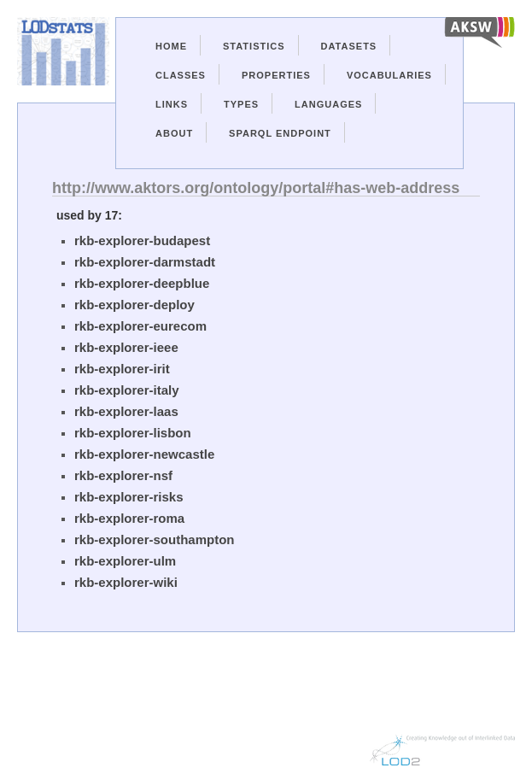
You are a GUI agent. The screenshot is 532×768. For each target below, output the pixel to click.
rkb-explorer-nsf (123, 475)
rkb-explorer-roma (129, 518)
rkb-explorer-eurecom (140, 326)
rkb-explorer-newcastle (144, 454)
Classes (181, 75)
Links (172, 104)
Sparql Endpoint (280, 133)
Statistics (254, 46)
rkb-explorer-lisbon (133, 433)
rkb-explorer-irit (122, 369)
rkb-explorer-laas (126, 411)
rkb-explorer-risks (129, 497)
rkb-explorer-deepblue (142, 283)
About (174, 133)
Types (241, 104)
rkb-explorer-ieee (126, 347)
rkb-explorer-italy (127, 390)
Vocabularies (389, 75)
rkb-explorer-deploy (134, 305)
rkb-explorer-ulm (125, 561)
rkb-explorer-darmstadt (145, 262)
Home (171, 46)
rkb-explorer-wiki (126, 582)
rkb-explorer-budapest (142, 240)
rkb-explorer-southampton (155, 539)
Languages (328, 104)
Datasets (349, 46)
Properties (276, 75)
